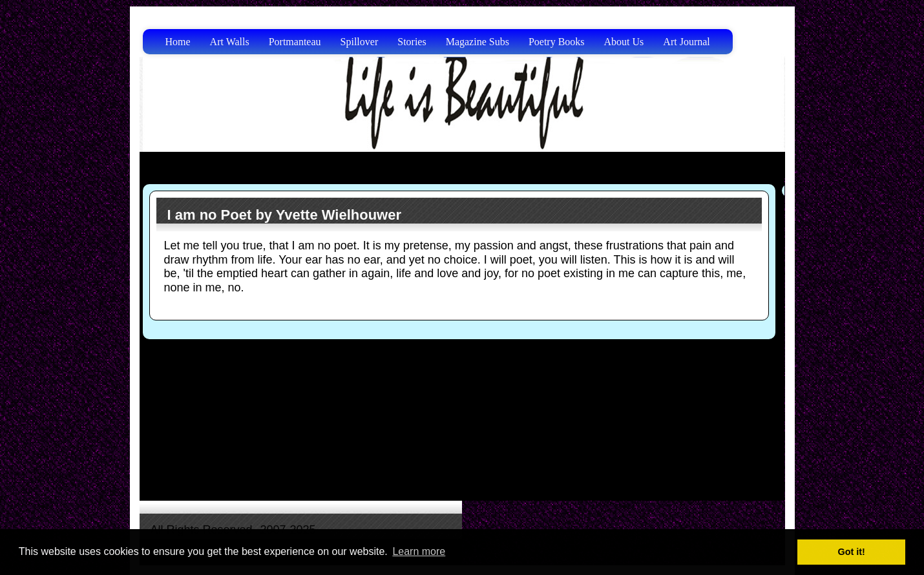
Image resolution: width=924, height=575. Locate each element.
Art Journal (686, 42)
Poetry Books (557, 42)
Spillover (360, 42)
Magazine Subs (478, 42)
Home (178, 42)
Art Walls (230, 42)
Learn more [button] (419, 551)
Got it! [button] (852, 552)
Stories (412, 42)
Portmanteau (295, 42)
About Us (624, 42)
